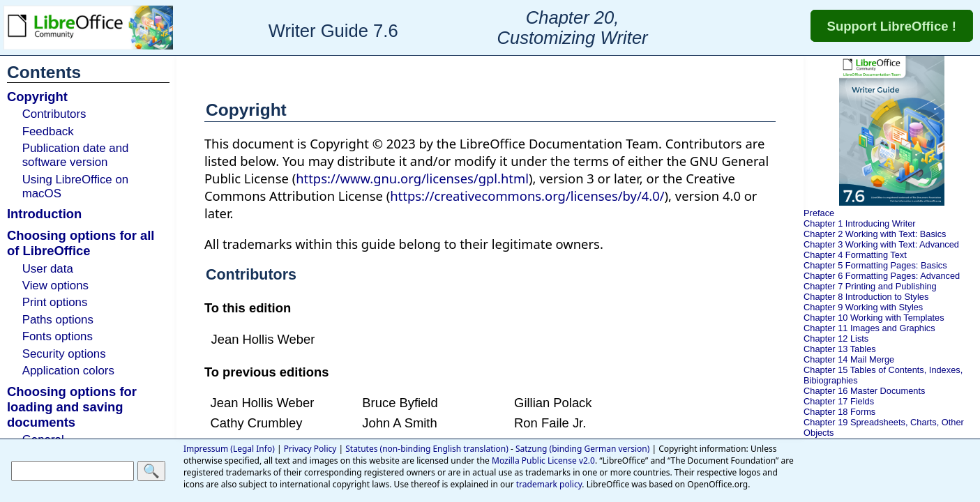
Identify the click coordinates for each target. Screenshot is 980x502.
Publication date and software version (76, 155)
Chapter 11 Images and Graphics (869, 328)
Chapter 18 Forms (839, 412)
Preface (819, 213)
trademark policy (549, 484)
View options (55, 286)
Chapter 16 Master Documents (864, 391)
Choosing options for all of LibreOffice (81, 243)
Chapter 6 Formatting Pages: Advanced (882, 276)
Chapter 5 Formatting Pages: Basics (875, 265)
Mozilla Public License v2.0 (543, 461)
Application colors (68, 371)
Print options (55, 302)
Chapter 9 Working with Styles (863, 307)
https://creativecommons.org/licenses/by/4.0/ (527, 196)
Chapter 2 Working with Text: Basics (875, 234)
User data (48, 269)
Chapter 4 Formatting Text (855, 255)
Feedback (48, 131)
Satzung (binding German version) (582, 449)
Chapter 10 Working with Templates (874, 318)
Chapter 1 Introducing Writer (860, 223)
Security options (64, 354)
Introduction (44, 214)
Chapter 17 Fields (839, 401)
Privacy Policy (310, 449)
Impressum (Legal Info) (229, 449)
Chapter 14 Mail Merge (849, 359)
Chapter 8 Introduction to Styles (866, 297)
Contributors (54, 114)
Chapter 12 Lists (836, 339)
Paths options (58, 320)
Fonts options (58, 336)
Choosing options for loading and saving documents (72, 407)
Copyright (37, 97)
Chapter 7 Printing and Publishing (870, 286)
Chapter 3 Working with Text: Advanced (881, 244)
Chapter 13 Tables (840, 349)
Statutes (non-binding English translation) (427, 449)
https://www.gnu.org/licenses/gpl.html (412, 178)
